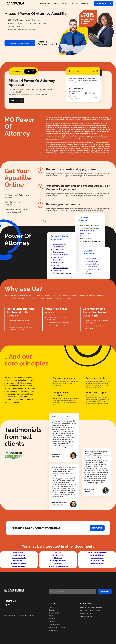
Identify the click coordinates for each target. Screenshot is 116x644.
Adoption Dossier (58, 555)
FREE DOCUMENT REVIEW (20, 43)
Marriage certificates (60, 244)
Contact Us (53, 622)
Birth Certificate (19, 552)
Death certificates (59, 247)
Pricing (56, 4)
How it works (45, 4)
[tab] (17, 71)
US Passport (57, 270)
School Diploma (91, 259)
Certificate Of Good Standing (58, 566)
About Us (85, 4)
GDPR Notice (53, 630)
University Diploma (92, 264)
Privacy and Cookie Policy (58, 628)
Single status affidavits (60, 255)
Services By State (55, 613)
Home (51, 607)
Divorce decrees (58, 252)
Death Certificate (19, 555)
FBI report (56, 265)
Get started (97, 528)
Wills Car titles (58, 260)
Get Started (16, 101)
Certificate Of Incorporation (97, 552)
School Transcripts (92, 261)
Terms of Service (54, 625)
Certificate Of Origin (97, 555)
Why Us (75, 4)
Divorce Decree (19, 561)
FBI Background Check (61, 268)
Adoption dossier (58, 263)
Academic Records (92, 269)
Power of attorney (59, 257)
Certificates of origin (87, 231)
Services (65, 4)
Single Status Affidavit (19, 564)
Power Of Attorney (19, 566)
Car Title (58, 552)
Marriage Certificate (19, 558)
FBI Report (58, 558)
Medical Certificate (97, 561)
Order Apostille (103, 4)
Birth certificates (58, 249)
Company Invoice (97, 564)
